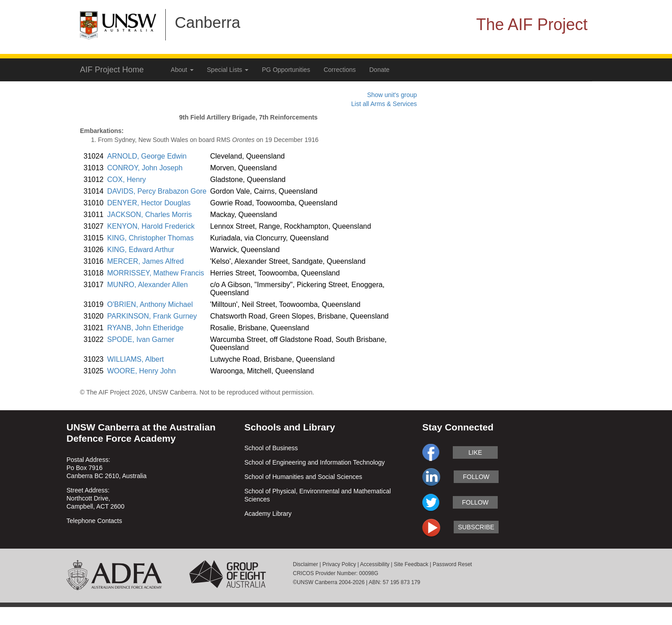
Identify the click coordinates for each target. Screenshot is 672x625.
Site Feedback (411, 564)
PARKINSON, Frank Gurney (152, 316)
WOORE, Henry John (142, 371)
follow (476, 477)
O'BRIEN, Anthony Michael (150, 304)
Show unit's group (392, 95)
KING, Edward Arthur (141, 250)
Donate (379, 70)
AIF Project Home (112, 70)
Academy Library (268, 514)
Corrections (340, 70)
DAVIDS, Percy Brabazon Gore (157, 191)
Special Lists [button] (228, 70)
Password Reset (452, 564)
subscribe (476, 527)
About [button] (182, 70)
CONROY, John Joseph (145, 168)
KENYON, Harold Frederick (151, 226)
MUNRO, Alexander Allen (148, 285)
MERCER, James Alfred (146, 261)
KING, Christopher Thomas (151, 238)
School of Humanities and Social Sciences (303, 477)
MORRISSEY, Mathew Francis (156, 273)
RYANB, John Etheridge (146, 328)
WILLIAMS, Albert (136, 359)
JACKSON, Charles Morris (150, 215)
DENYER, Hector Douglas (149, 203)
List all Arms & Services (384, 104)
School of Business (271, 448)
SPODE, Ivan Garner (141, 339)
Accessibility (375, 564)
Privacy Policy (339, 564)
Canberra (208, 22)
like (475, 452)
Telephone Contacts (94, 521)
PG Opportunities (286, 70)
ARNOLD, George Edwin (147, 156)
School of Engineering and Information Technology (315, 462)
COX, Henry (127, 180)
